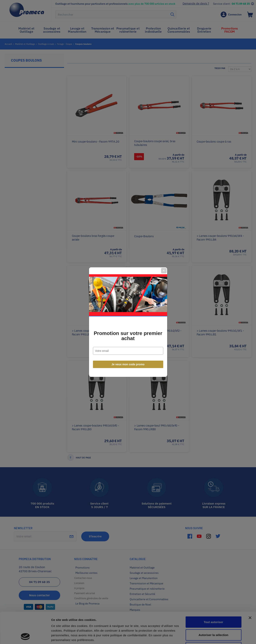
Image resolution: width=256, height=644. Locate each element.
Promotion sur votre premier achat (128, 336)
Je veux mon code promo (128, 364)
